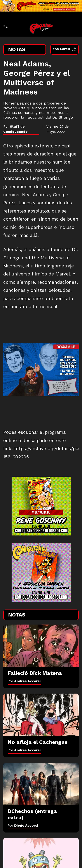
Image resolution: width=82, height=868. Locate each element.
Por (24, 681)
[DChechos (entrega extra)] (41, 784)
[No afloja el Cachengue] (41, 715)
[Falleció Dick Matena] (41, 646)
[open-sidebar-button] (6, 28)
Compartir (65, 49)
